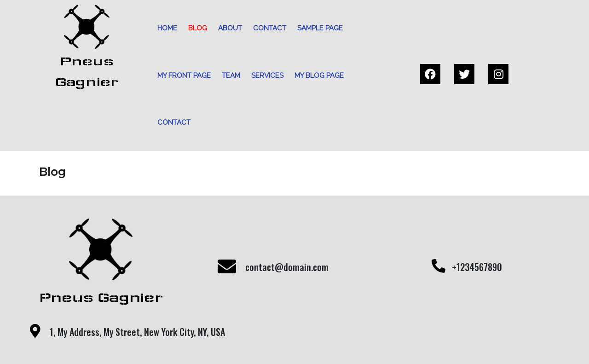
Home (164, 28)
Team (228, 75)
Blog (194, 28)
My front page (181, 75)
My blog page (316, 75)
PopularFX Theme (328, 343)
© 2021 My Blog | (262, 343)
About (227, 28)
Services (264, 75)
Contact (266, 28)
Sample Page (317, 28)
